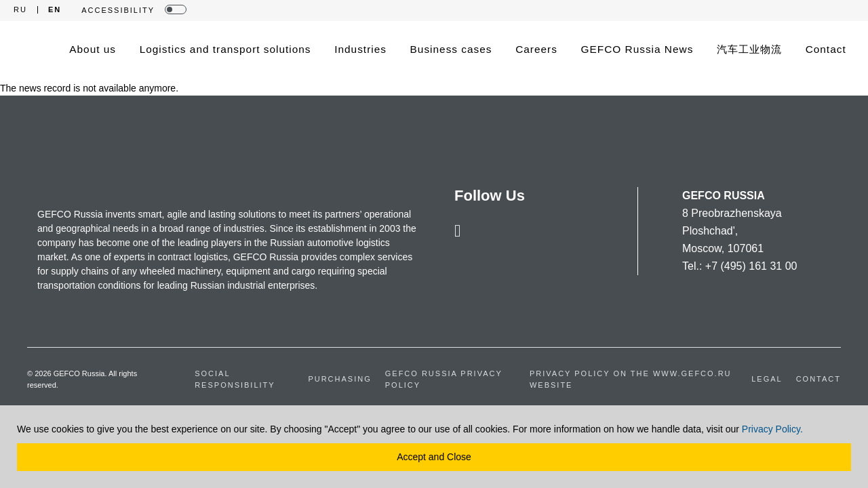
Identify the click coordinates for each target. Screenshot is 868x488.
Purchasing (339, 379)
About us (93, 49)
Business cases (451, 49)
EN (55, 10)
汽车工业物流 (749, 49)
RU (20, 10)
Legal (767, 379)
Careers (536, 49)
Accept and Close (434, 457)
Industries (360, 49)
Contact (826, 49)
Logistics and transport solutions (225, 49)
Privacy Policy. (772, 429)
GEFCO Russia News (637, 49)
